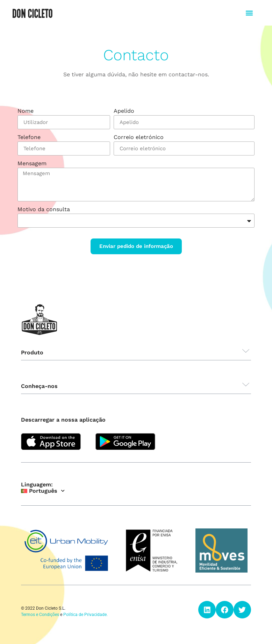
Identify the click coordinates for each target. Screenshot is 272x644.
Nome (26, 111)
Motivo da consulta (44, 210)
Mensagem (32, 164)
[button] (249, 13)
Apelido (124, 111)
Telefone (29, 137)
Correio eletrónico (139, 137)
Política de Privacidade (85, 615)
